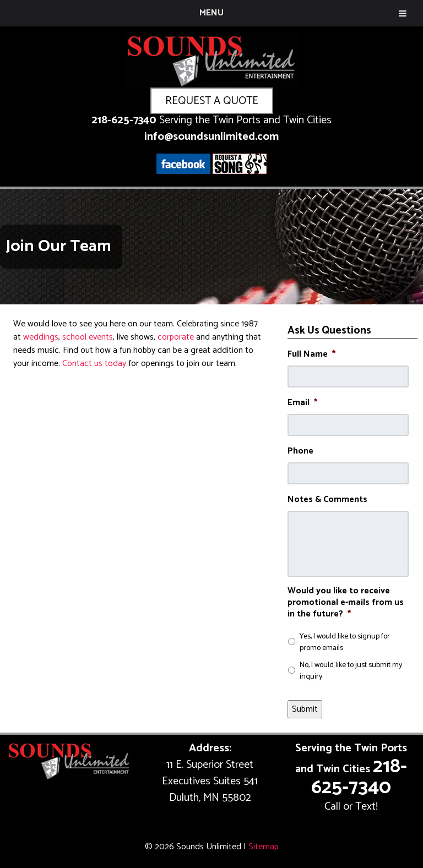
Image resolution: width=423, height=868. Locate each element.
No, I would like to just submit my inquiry (351, 671)
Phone (300, 452)
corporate (176, 337)
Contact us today (94, 364)
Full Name (311, 355)
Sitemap (264, 847)
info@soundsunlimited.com (211, 137)
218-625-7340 (124, 120)
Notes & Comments (327, 500)
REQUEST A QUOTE (212, 101)
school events (88, 337)
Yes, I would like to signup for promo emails (345, 642)
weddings (41, 337)
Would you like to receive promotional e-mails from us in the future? (346, 603)
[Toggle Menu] (403, 13)
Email (302, 403)
